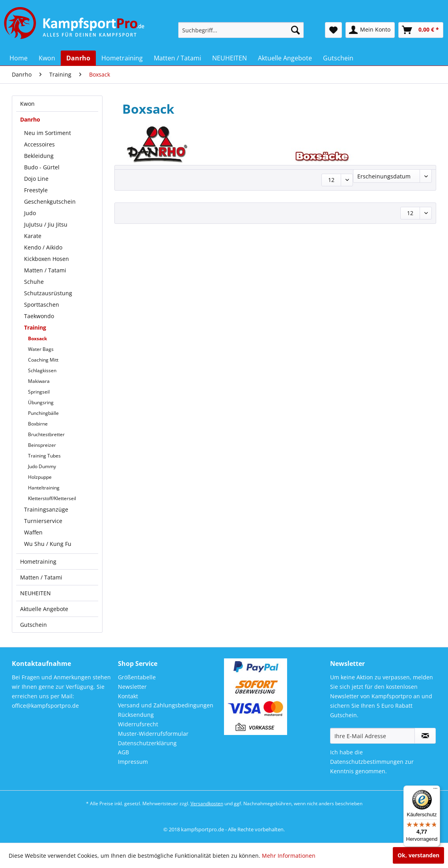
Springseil (39, 392)
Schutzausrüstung (48, 293)
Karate (33, 236)
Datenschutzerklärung (147, 743)
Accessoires (39, 144)
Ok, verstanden (418, 855)
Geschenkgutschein (50, 202)
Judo (30, 213)
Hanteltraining (44, 488)
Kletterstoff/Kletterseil (52, 498)
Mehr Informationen (289, 856)
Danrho (30, 119)
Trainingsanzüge (46, 509)
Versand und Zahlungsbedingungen (166, 705)
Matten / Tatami (45, 270)
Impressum (133, 762)
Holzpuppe (40, 477)
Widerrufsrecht (138, 724)
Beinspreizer (42, 445)
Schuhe (34, 282)
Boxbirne (38, 424)
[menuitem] (241, 30)
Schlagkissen (42, 370)
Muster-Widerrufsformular (153, 734)
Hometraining (38, 561)
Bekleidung (39, 156)
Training (35, 327)
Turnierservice (43, 521)
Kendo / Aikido (43, 247)
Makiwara (39, 381)
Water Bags (41, 349)
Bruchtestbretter (46, 434)
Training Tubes (44, 456)
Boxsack (37, 338)
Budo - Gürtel (42, 167)
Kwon (27, 104)
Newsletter (132, 687)
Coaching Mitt (43, 360)
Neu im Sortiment (48, 133)
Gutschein (34, 625)
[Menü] (435, 790)
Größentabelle (137, 677)
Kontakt (128, 696)
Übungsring (41, 402)
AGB (123, 752)
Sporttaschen (42, 305)
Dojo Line (36, 179)
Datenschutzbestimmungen (367, 762)
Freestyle (36, 190)
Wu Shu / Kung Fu (48, 544)
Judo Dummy (42, 466)
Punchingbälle (43, 413)
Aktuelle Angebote (44, 609)
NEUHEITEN (35, 593)
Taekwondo (39, 316)
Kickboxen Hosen (47, 259)
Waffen (33, 532)
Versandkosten (207, 803)
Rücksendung (136, 715)
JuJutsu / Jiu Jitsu (46, 224)
